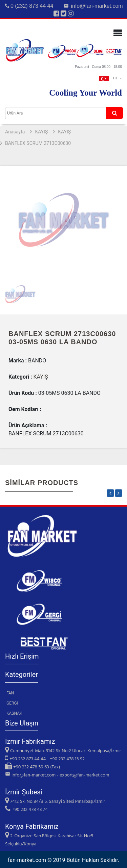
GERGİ (12, 703)
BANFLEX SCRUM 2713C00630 (38, 143)
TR (110, 78)
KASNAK (14, 713)
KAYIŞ (41, 132)
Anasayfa (15, 132)
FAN (10, 693)
